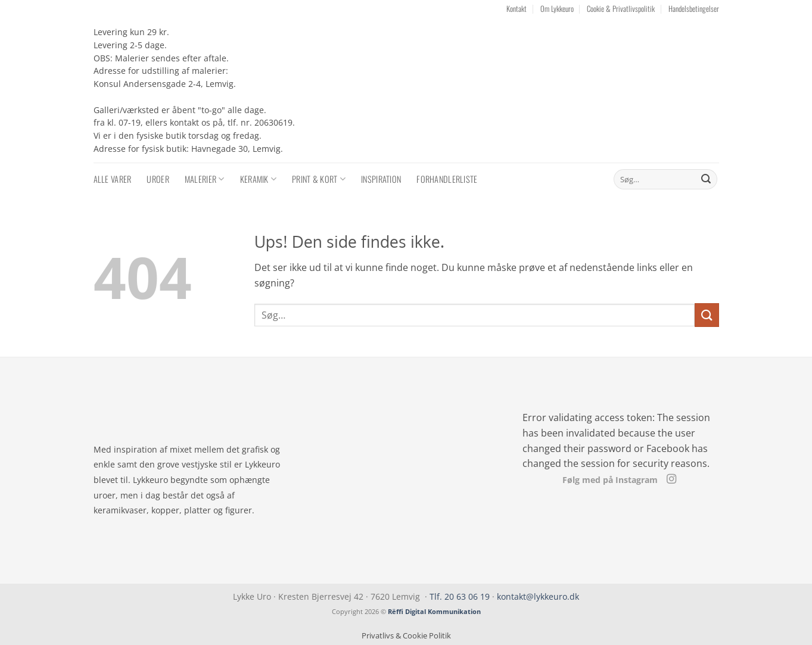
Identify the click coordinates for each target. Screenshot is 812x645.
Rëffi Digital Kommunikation (434, 611)
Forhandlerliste (447, 179)
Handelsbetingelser (694, 9)
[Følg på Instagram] (671, 479)
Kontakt (517, 9)
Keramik (259, 179)
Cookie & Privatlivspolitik (621, 9)
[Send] (706, 179)
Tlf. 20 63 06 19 (460, 596)
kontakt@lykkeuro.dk (538, 596)
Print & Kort (319, 179)
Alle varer (113, 179)
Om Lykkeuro (557, 9)
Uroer (158, 179)
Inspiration (381, 179)
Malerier (205, 179)
